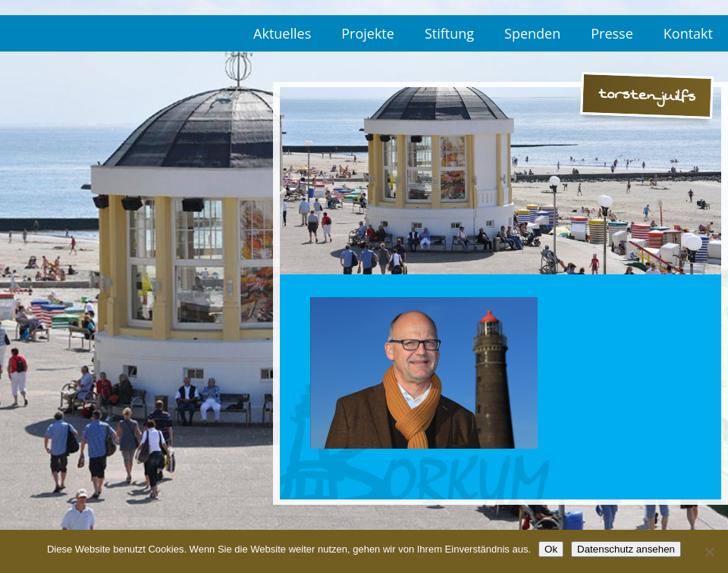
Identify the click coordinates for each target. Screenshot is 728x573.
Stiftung (449, 33)
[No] (709, 552)
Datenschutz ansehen (626, 549)
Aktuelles (282, 33)
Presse (612, 33)
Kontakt (688, 33)
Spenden (532, 33)
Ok (551, 549)
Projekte (368, 33)
